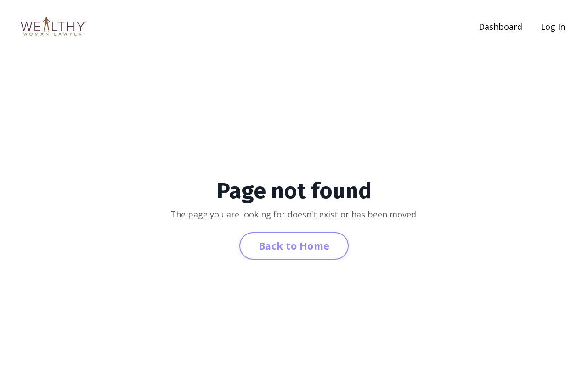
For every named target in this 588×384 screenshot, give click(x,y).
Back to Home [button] (294, 246)
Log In (553, 27)
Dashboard (500, 27)
